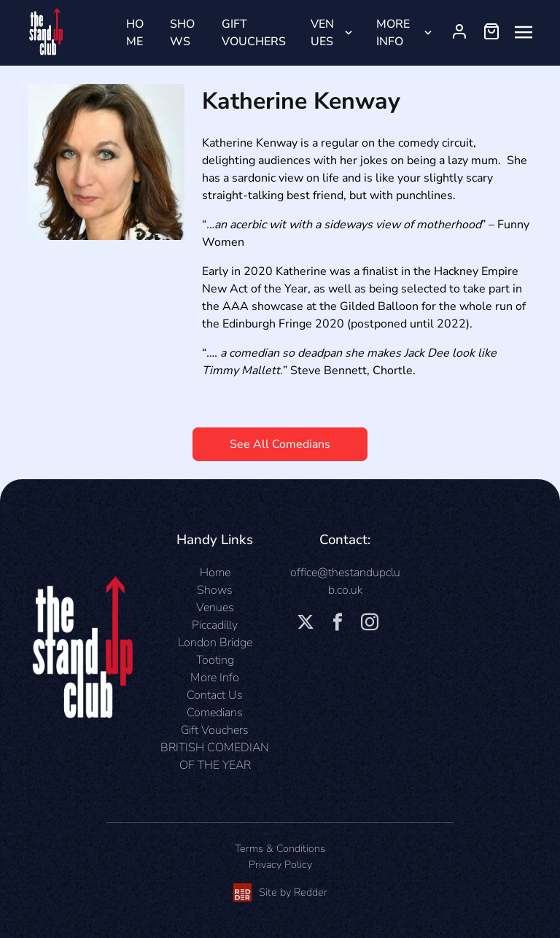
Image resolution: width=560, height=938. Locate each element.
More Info (393, 33)
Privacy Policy (280, 864)
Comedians (215, 713)
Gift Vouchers (254, 33)
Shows (182, 33)
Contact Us (215, 695)
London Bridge (215, 643)
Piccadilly (215, 625)
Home (135, 33)
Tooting (215, 660)
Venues (322, 33)
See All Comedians (280, 444)
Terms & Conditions (280, 848)
